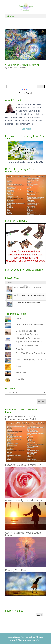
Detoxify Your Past (16, 570)
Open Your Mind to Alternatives (30, 353)
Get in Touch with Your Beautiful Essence (24, 534)
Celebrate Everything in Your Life (31, 360)
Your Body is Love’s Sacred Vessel (27, 303)
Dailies (23, 67)
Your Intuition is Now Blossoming (22, 65)
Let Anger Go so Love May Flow (23, 465)
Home (19, 318)
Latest (10, 283)
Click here (22, 640)
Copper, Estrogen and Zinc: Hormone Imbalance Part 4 (21, 418)
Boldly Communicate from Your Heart (29, 295)
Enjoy (18, 366)
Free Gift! (20, 379)
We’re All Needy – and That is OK (24, 500)
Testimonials (22, 372)
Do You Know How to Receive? (29, 324)
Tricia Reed (13, 67)
